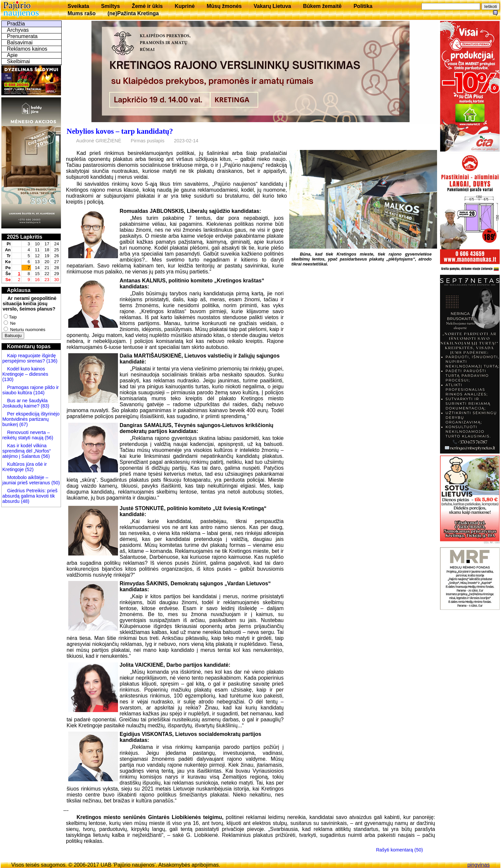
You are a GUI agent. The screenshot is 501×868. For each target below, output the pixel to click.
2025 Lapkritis (25, 237)
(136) (51, 361)
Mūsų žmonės (224, 6)
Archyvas (18, 30)
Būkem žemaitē (322, 6)
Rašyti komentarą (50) (400, 850)
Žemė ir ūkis (147, 6)
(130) (8, 379)
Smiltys (111, 6)
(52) (29, 469)
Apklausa (19, 290)
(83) (44, 406)
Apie (12, 55)
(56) (48, 438)
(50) (55, 483)
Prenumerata (22, 36)
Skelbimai (18, 61)
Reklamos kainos (27, 49)
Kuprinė (185, 6)
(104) (38, 393)
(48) (25, 501)
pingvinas (478, 865)
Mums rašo (82, 13)
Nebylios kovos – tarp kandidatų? (120, 131)
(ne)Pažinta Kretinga (133, 13)
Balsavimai (20, 43)
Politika (363, 6)
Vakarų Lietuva (272, 6)
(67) (24, 424)
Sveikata (78, 6)
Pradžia (16, 24)
